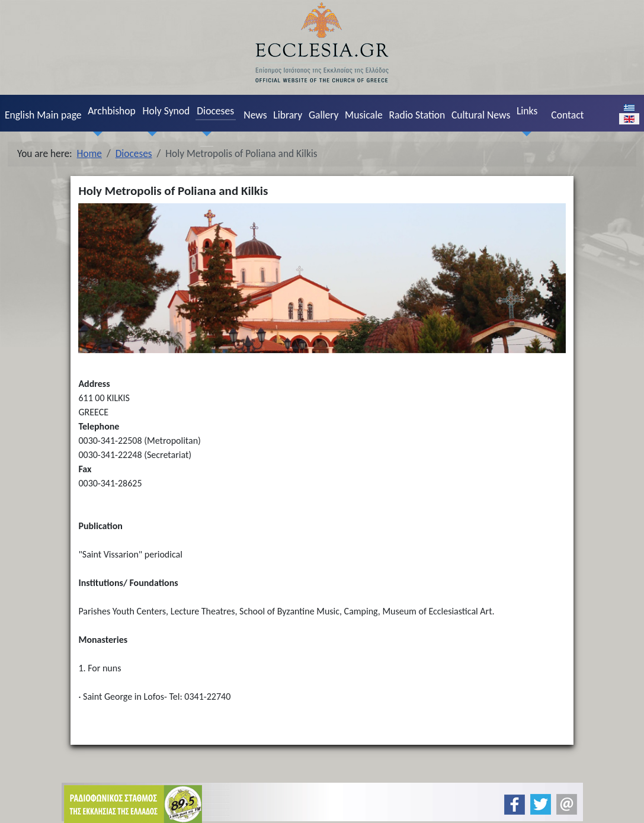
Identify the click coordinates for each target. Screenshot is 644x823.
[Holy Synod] (150, 134)
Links (527, 111)
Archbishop (112, 111)
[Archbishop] (95, 134)
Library (288, 115)
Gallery (324, 115)
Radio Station (417, 115)
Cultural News (481, 115)
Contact (567, 115)
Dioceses (215, 111)
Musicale (364, 115)
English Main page (43, 115)
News (255, 115)
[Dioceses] (204, 134)
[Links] (524, 134)
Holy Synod (166, 111)
